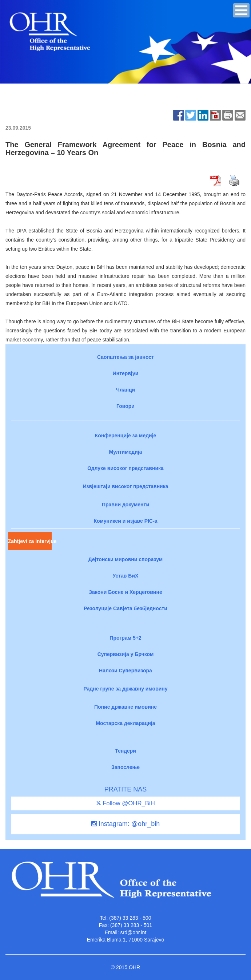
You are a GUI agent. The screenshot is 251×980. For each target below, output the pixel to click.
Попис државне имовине (125, 707)
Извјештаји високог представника (125, 486)
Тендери (125, 751)
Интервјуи (126, 373)
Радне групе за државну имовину (125, 689)
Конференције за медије (126, 436)
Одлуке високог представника (125, 468)
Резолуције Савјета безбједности (125, 608)
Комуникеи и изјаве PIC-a (126, 521)
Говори (125, 406)
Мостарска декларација (125, 723)
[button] (241, 10)
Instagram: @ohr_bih (125, 824)
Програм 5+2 (125, 638)
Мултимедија (126, 452)
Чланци (125, 390)
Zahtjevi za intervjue (30, 541)
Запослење (125, 767)
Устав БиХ (126, 576)
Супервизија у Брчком (126, 654)
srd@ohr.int (133, 932)
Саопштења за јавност (125, 357)
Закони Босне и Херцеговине (125, 592)
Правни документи (125, 505)
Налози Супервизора (125, 671)
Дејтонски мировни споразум (125, 559)
